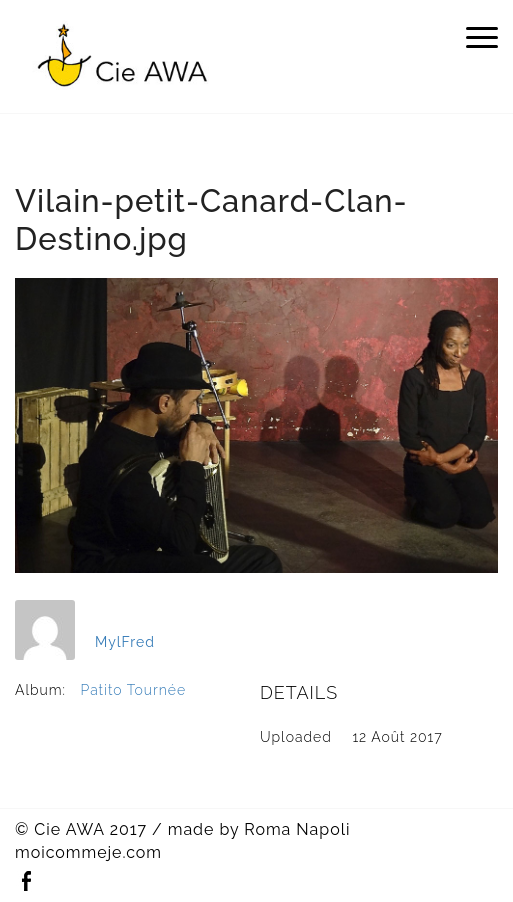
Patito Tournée (134, 690)
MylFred (125, 642)
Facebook (26, 881)
